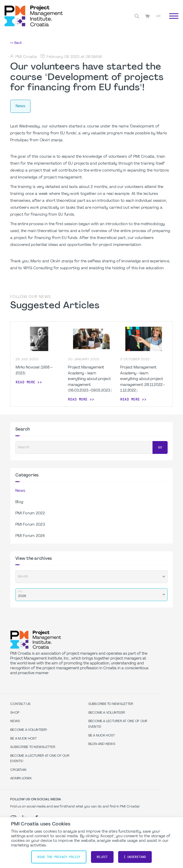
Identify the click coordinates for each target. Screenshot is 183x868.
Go (160, 447)
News (20, 491)
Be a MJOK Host (24, 739)
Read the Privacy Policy (59, 857)
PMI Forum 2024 (30, 536)
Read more (26, 382)
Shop (15, 713)
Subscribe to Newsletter (33, 747)
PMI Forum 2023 (30, 525)
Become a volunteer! (29, 730)
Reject (102, 857)
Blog (19, 502)
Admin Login (21, 779)
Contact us (21, 704)
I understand (135, 857)
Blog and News (102, 744)
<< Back (16, 43)
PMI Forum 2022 (30, 513)
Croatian (18, 770)
